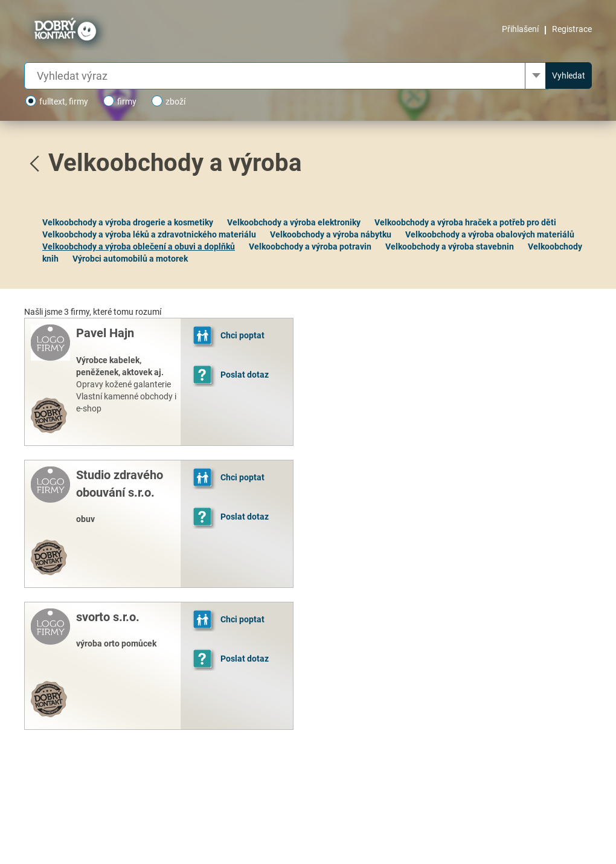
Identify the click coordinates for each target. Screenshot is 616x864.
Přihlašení (520, 29)
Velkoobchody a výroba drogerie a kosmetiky (128, 222)
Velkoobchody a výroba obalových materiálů (490, 234)
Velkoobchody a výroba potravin (310, 247)
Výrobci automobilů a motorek (130, 259)
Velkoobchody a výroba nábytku (331, 234)
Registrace (572, 29)
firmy (120, 101)
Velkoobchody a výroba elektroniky (294, 222)
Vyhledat (569, 76)
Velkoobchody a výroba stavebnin (450, 247)
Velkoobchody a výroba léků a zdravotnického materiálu (149, 234)
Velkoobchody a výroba (175, 163)
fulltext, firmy (57, 101)
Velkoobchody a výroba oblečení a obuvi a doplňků (139, 247)
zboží (168, 101)
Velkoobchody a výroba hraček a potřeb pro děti (465, 222)
